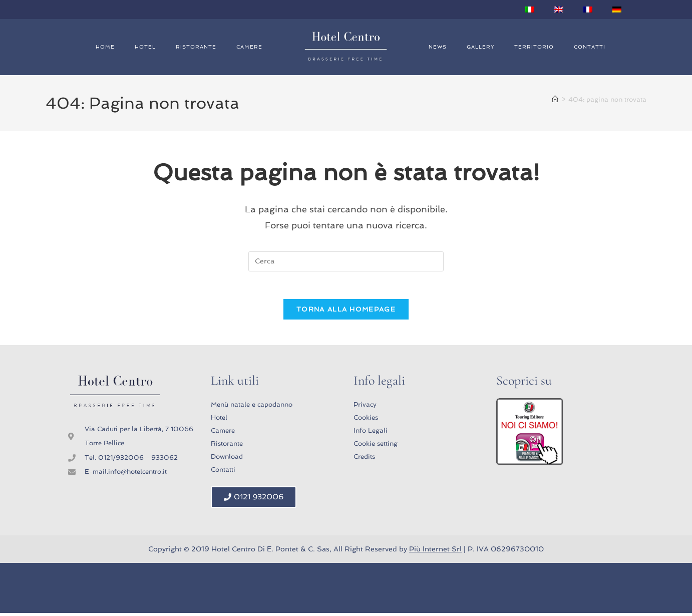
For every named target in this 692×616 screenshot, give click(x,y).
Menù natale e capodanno (252, 407)
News (438, 47)
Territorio (534, 47)
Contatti (590, 47)
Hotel (145, 47)
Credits (364, 459)
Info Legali (371, 433)
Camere (249, 47)
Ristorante (196, 47)
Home (105, 47)
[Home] (555, 99)
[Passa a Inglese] (559, 10)
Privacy (365, 407)
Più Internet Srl (435, 552)
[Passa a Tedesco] (617, 10)
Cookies (366, 420)
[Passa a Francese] (588, 10)
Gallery (480, 47)
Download (227, 459)
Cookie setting (376, 446)
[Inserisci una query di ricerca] (346, 261)
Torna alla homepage (346, 312)
